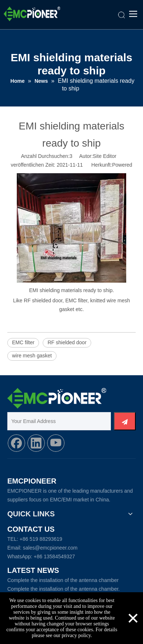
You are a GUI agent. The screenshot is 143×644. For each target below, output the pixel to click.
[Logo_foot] (57, 398)
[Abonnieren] (125, 421)
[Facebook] (16, 443)
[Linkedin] (36, 443)
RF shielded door (67, 342)
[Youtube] (56, 443)
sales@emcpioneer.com (50, 548)
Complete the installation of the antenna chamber (63, 580)
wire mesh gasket (32, 356)
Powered (122, 165)
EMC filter (23, 342)
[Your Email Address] (59, 421)
